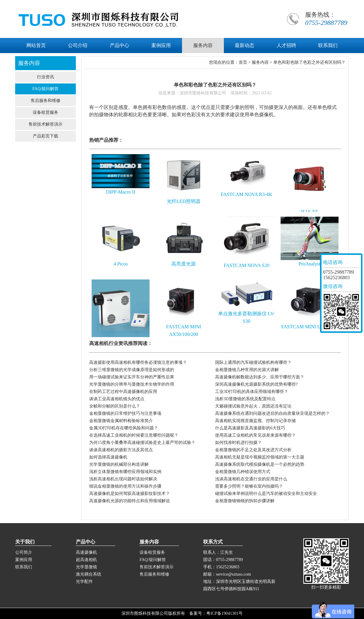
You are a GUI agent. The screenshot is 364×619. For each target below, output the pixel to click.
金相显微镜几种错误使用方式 (243, 472)
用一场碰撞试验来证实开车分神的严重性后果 (132, 377)
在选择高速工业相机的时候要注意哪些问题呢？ (134, 435)
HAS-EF (309, 212)
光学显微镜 (86, 567)
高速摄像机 (86, 552)
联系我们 (24, 567)
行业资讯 (45, 77)
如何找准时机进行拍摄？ (238, 443)
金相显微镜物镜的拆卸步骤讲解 (245, 501)
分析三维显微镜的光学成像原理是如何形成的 (132, 370)
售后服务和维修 (45, 101)
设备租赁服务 (45, 112)
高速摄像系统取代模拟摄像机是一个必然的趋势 (260, 464)
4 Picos (121, 264)
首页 (243, 62)
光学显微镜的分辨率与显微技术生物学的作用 (132, 384)
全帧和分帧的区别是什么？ (115, 406)
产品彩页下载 (45, 136)
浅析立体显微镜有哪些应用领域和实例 (125, 472)
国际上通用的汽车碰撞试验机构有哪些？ (253, 362)
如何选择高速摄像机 (108, 457)
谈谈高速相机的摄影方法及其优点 (121, 450)
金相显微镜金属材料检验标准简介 (121, 421)
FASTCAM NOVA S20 (246, 265)
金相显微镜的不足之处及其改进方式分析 (253, 450)
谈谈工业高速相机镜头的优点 (117, 399)
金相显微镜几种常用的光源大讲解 (247, 370)
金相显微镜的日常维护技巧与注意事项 (125, 413)
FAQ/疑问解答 (46, 89)
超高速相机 (86, 560)
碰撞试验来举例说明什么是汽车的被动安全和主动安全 (266, 494)
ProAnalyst (309, 264)
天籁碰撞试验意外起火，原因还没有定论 (253, 406)
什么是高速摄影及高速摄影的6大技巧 (250, 428)
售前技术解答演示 (45, 124)
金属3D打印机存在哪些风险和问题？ (124, 428)
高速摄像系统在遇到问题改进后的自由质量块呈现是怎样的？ (272, 413)
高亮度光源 (184, 264)
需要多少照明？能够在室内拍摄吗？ (249, 486)
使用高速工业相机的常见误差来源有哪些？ (255, 435)
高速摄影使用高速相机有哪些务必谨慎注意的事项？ (138, 362)
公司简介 (24, 552)
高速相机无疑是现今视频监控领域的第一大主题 (260, 457)
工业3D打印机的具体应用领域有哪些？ (252, 392)
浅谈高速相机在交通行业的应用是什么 (251, 479)
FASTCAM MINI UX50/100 (309, 327)
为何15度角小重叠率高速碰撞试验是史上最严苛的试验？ (142, 443)
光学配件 (84, 582)
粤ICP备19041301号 (224, 613)
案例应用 (24, 560)
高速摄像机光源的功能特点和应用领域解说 (130, 501)
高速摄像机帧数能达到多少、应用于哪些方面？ (260, 377)
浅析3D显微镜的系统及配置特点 (245, 399)
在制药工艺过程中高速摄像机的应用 (123, 392)
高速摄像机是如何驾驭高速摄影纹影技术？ (130, 494)
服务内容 (260, 62)
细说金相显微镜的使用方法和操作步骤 (125, 486)
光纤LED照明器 (184, 201)
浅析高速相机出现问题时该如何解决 (123, 479)
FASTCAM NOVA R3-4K (246, 194)
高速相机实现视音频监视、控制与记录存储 (255, 421)
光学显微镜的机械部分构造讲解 (119, 464)
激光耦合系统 (89, 574)
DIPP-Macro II (121, 192)
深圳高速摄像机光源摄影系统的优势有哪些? (256, 384)
